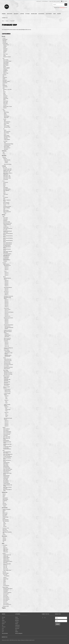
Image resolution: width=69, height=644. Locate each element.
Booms (5, 115)
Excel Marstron (6, 598)
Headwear (5, 50)
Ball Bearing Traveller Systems (8, 419)
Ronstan (4, 263)
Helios (5, 580)
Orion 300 (5, 566)
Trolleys (5, 213)
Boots (4, 92)
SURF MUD (5, 83)
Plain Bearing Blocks (7, 254)
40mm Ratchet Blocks (8, 243)
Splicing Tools (5, 531)
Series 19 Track (8, 392)
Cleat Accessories (7, 434)
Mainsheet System (7, 189)
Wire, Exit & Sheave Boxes (8, 332)
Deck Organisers (7, 340)
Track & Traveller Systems (7, 387)
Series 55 (6, 284)
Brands (4, 14)
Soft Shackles (6, 590)
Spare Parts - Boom (7, 178)
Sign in (51, 1)
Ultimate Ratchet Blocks (9, 325)
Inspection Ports (6, 528)
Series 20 (6, 280)
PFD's (4, 53)
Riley (4, 451)
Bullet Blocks (6, 464)
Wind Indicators (6, 520)
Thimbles (5, 261)
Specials (4, 572)
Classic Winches (7, 160)
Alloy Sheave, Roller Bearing (9, 353)
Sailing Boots (6, 64)
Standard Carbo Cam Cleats (7, 445)
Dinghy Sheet (6, 559)
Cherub (5, 119)
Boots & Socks (6, 45)
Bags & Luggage (7, 68)
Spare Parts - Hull (7, 172)
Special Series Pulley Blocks (7, 474)
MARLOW (5, 80)
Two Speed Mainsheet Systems (9, 328)
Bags (4, 93)
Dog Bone (5, 220)
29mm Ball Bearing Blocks (7, 458)
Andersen (5, 159)
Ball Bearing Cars (7, 265)
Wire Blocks (7, 337)
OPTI (4, 196)
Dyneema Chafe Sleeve (8, 589)
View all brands (5, 633)
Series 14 (6, 267)
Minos (4, 583)
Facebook (43, 618)
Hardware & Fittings (7, 206)
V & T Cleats (6, 366)
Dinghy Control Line (7, 555)
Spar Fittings (6, 370)
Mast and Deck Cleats (8, 223)
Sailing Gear (34, 14)
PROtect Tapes (6, 517)
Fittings (27, 14)
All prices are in (63, 8)
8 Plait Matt (5, 591)
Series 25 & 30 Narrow (9, 312)
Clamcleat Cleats (7, 363)
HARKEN (4, 75)
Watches (5, 72)
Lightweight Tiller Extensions (7, 380)
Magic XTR (5, 551)
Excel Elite (5, 595)
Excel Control (6, 594)
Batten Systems (6, 264)
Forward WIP (5, 43)
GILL (4, 58)
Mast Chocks (6, 372)
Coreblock (6, 341)
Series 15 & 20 (7, 309)
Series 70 (6, 286)
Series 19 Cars (8, 391)
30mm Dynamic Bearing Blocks (8, 236)
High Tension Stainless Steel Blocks (8, 252)
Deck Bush (5, 529)
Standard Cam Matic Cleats (7, 442)
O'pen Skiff (5, 168)
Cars (6, 397)
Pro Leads (5, 230)
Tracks (5, 271)
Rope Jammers (7, 369)
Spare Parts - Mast (7, 177)
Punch (5, 584)
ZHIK (4, 88)
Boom (5, 124)
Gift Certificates (45, 1)
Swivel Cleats (6, 227)
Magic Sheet (6, 549)
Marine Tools (6, 73)
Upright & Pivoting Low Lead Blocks (8, 348)
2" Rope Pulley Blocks (8, 457)
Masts (5, 113)
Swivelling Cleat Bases (8, 367)
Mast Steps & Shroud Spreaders (7, 488)
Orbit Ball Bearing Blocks (7, 279)
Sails (4, 192)
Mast (5, 120)
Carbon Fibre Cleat (8, 359)
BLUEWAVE (5, 39)
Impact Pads (6, 98)
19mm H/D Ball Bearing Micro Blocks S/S (8, 455)
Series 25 (6, 311)
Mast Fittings (6, 112)
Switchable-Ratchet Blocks (7, 247)
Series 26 (6, 425)
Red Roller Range (7, 468)
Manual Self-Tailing (8, 164)
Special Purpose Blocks (9, 318)
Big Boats (16, 14)
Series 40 (6, 283)
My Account (39, 1)
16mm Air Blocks (7, 429)
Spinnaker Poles (7, 127)
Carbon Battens (7, 139)
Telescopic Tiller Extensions (7, 382)
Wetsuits (5, 108)
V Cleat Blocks (6, 257)
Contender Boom (7, 145)
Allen (4, 216)
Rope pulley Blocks (7, 471)
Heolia (5, 582)
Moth (4, 111)
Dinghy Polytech (6, 558)
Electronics (49, 14)
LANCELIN (5, 77)
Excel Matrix (6, 601)
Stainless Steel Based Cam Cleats (8, 232)
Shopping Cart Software (25, 640)
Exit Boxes (7, 334)
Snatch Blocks (7, 350)
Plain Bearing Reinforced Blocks (7, 259)
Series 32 (6, 400)
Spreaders (6, 149)
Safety (5, 55)
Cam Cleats (6, 218)
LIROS (4, 79)
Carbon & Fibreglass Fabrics (7, 510)
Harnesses (5, 49)
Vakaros (4, 538)
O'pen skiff (4, 622)
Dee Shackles (6, 482)
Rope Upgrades (6, 190)
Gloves (5, 47)
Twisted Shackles (7, 484)
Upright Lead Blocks (8, 330)
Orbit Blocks (6, 292)
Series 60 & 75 (7, 326)
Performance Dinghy (7, 61)
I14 (4, 129)
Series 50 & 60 (7, 316)
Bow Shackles (6, 481)
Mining (4, 154)
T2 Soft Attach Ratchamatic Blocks (7, 448)
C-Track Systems (7, 389)
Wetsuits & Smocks (7, 57)
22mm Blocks (6, 430)
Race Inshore (6, 65)
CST (4, 109)
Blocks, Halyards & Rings (7, 201)
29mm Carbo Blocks (7, 432)
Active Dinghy (6, 62)
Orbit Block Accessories (9, 296)
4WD (4, 153)
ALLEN (4, 38)
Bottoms (4, 494)
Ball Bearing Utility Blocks (8, 298)
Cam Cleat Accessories (8, 228)
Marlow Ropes (5, 587)
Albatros (5, 578)
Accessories (41, 14)
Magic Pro (5, 548)
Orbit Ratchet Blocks (8, 287)
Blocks (5, 277)
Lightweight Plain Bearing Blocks (7, 256)
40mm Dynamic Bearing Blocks (8, 239)
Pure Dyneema (6, 586)
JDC (3, 76)
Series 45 (6, 342)
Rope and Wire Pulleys (8, 469)
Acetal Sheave (7, 352)
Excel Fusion (6, 597)
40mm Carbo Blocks (7, 433)
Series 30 (6, 282)
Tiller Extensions (7, 122)
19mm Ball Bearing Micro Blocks (7, 452)
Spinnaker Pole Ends (8, 373)
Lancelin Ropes (6, 573)
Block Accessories (7, 338)
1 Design (22, 14)
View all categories (19, 633)
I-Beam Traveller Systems (7, 405)
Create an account (56, 1)
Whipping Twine (6, 606)
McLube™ (5, 516)
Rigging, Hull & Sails (7, 170)
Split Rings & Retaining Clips (7, 533)
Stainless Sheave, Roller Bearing (8, 356)
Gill (3, 625)
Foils (4, 186)
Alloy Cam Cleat (7, 362)
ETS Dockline (7, 576)
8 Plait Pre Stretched (7, 593)
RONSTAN (5, 85)
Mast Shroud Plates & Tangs (8, 490)
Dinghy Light (6, 556)
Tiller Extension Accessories (7, 385)
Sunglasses (6, 70)
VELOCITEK (5, 87)
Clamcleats (5, 219)
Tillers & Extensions (7, 212)
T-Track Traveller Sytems (7, 394)
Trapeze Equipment (7, 224)
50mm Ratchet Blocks (8, 244)
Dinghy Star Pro (6, 560)
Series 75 (6, 294)
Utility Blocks (6, 308)
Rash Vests (6, 54)
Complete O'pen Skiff (7, 169)
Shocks (4, 534)
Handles (6, 163)
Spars (4, 193)
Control (7, 415)
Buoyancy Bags (6, 204)
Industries (10, 14)
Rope (54, 14)
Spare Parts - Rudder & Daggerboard (8, 174)
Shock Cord (6, 552)
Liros (3, 628)
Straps (4, 518)
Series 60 (6, 293)
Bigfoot (5, 506)
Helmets (5, 51)
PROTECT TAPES (6, 81)
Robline (4, 554)
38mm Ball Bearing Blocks (7, 461)
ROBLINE (5, 41)
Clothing (5, 46)
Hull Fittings (6, 188)
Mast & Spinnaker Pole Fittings (8, 485)
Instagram (45, 618)
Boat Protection (6, 202)
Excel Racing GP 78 (7, 605)
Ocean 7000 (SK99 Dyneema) (7, 564)
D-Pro (4, 547)
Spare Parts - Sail (7, 175)
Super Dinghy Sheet (7, 570)
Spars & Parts (6, 210)
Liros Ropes (5, 545)
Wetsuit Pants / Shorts (8, 106)
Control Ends (8, 410)
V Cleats (5, 226)
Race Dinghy (6, 60)
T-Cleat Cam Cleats (8, 361)
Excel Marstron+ (6, 599)
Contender (5, 141)
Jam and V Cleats (7, 222)
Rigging (59, 14)
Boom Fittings (7, 116)
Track (6, 399)
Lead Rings (6, 436)
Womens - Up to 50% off (7, 90)
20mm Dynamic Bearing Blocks (8, 234)
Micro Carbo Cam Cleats (7, 439)
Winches (4, 157)
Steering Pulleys (6, 476)
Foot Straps (5, 514)
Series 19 (6, 268)
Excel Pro (5, 602)
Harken (4, 428)
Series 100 (7, 346)
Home (3, 21)
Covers (5, 205)
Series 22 (6, 269)
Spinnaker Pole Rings (8, 374)
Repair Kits (5, 104)
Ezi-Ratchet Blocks (7, 245)
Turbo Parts (6, 194)
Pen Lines (5, 575)
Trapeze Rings (6, 477)
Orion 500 (5, 568)
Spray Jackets (5, 499)
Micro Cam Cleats (7, 437)
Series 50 (6, 305)
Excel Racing (6, 603)
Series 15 (6, 300)
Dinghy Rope (6, 579)
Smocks (5, 105)
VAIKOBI (4, 42)
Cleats (5, 358)
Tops (4, 502)
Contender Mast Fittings (9, 144)
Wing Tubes (6, 117)
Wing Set (6, 138)
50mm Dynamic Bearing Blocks (8, 241)
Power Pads (6, 101)
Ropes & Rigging (7, 208)
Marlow (3, 624)
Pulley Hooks (6, 465)
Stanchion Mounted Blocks (7, 250)
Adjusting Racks (6, 463)
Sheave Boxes (7, 335)
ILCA (4, 181)
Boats (4, 184)
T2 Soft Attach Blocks (7, 447)
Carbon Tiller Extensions (6, 378)
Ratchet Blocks (6, 441)
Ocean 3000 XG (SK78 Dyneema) (8, 562)
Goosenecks (6, 478)
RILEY (4, 84)
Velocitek (4, 539)
